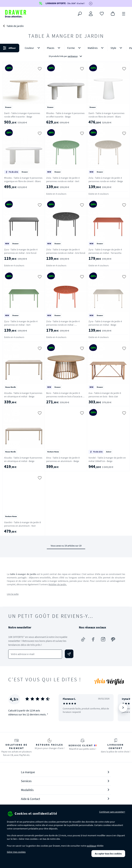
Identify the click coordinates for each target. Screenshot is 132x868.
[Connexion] (91, 14)
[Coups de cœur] (102, 13)
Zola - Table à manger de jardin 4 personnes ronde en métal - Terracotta (63, 325)
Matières (96, 48)
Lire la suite (13, 594)
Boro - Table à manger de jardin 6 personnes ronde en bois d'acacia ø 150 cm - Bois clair (64, 396)
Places (54, 48)
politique (91, 846)
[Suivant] (123, 708)
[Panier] (113, 13)
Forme (75, 48)
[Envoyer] (69, 654)
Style (117, 48)
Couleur (33, 48)
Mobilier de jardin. (58, 584)
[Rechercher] (80, 14)
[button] (66, 52)
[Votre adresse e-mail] (35, 654)
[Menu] (124, 13)
